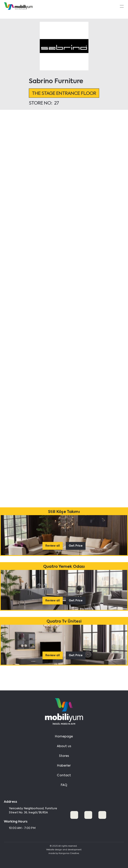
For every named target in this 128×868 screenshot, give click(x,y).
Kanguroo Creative (69, 854)
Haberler (64, 766)
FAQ (64, 785)
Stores (64, 756)
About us (64, 746)
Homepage (64, 737)
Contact (64, 776)
